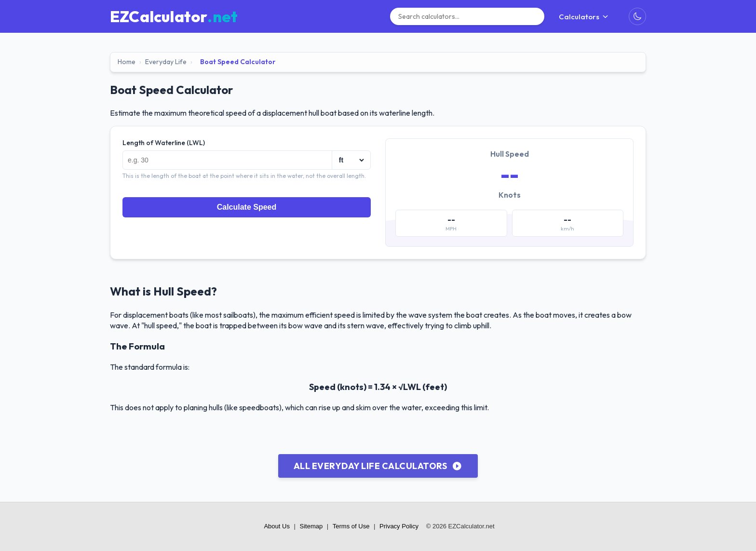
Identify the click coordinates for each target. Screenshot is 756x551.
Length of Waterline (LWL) (164, 143)
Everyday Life (166, 62)
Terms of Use (351, 526)
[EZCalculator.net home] (174, 16)
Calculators (584, 17)
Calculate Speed (247, 207)
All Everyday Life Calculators (378, 466)
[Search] (467, 16)
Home (127, 62)
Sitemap (311, 526)
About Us (277, 526)
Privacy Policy (399, 526)
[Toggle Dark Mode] (637, 16)
